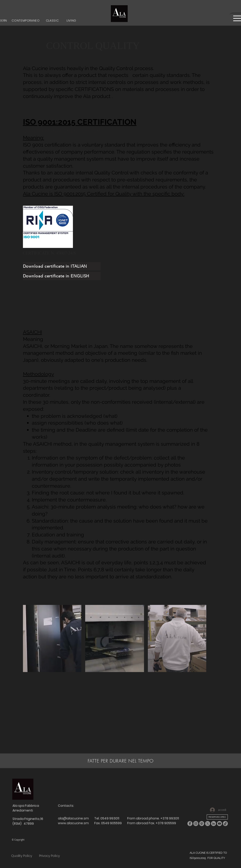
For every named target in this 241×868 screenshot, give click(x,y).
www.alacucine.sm (73, 823)
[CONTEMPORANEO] (26, 21)
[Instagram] (196, 824)
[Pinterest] (202, 824)
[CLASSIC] (52, 21)
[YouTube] (219, 824)
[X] (208, 824)
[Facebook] (190, 824)
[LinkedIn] (214, 824)
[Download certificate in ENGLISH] (62, 276)
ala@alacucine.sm (73, 818)
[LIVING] (72, 21)
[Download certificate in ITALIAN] (62, 266)
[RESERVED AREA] (217, 817)
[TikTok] (225, 824)
